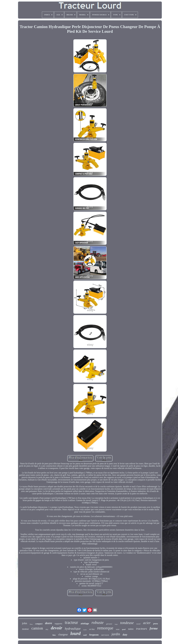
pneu (156, 624)
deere (49, 623)
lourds (85, 630)
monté (138, 624)
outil (85, 635)
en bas (92, 629)
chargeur (63, 634)
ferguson (94, 635)
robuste (98, 623)
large (116, 624)
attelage (85, 623)
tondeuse (127, 623)
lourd (76, 633)
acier (147, 623)
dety (47, 629)
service (105, 635)
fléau (31, 624)
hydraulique (73, 629)
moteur (25, 629)
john (25, 623)
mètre (131, 629)
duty (125, 635)
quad (124, 629)
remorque (105, 628)
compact (39, 624)
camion (37, 628)
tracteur (71, 622)
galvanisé (109, 624)
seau (118, 629)
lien (54, 635)
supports (58, 624)
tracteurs (142, 629)
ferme (154, 628)
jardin (116, 634)
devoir (57, 628)
